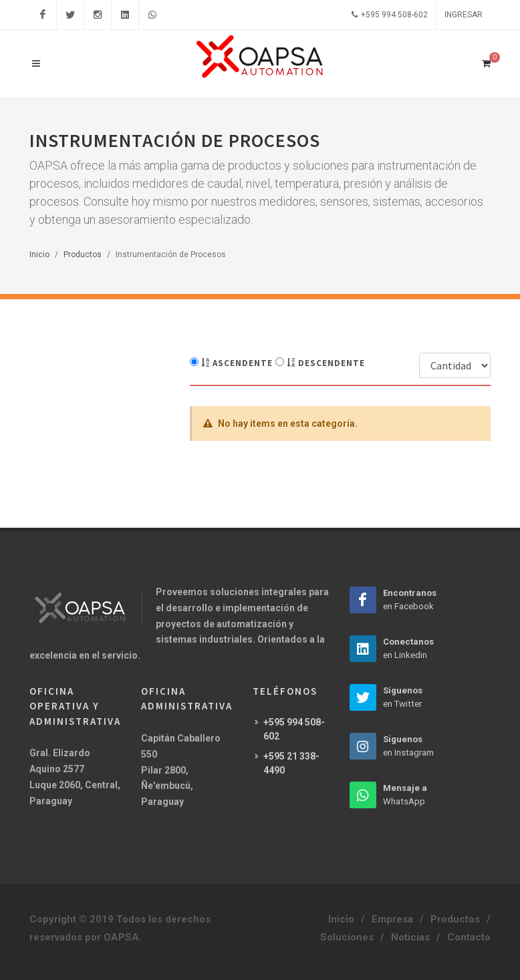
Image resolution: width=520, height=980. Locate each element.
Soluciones (347, 937)
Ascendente (237, 363)
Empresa (392, 919)
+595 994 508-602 (390, 15)
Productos (83, 255)
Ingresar (464, 15)
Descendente (326, 363)
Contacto (469, 937)
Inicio (39, 255)
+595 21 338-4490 (291, 763)
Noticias (410, 937)
